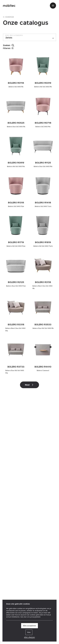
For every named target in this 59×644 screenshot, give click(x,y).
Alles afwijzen (29, 637)
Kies (29, 632)
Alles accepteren (29, 626)
